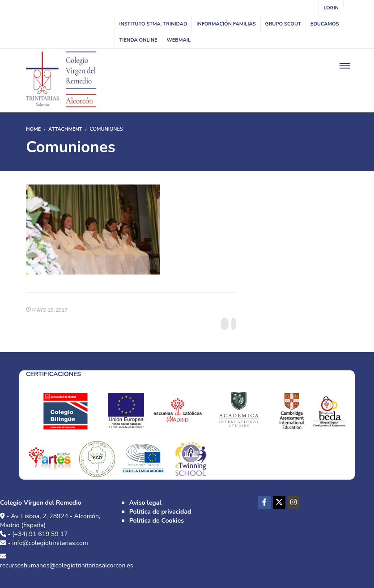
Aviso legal (145, 503)
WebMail (179, 40)
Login (331, 8)
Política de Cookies (157, 521)
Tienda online (138, 40)
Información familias (226, 24)
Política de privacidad (160, 512)
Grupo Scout (283, 24)
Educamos (325, 24)
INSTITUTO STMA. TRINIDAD (153, 24)
